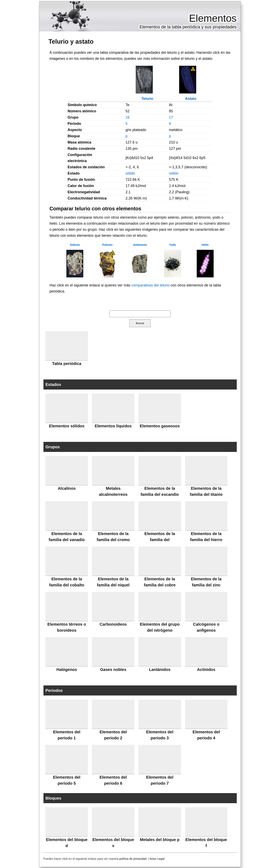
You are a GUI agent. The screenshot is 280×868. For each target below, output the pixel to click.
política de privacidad (133, 859)
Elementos (213, 18)
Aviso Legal (157, 859)
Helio (205, 245)
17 (171, 117)
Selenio (75, 245)
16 (128, 117)
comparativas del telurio (150, 285)
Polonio (107, 245)
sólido (130, 173)
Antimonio (140, 245)
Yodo (173, 245)
